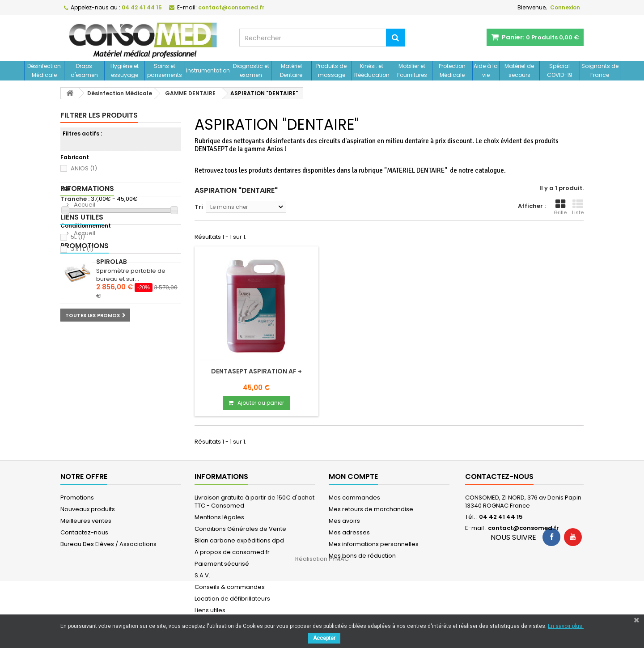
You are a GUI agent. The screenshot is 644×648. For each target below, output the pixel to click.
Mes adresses (349, 532)
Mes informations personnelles (374, 544)
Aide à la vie (486, 70)
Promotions (85, 357)
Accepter (324, 638)
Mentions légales (219, 517)
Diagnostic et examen (251, 70)
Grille (560, 208)
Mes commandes (354, 498)
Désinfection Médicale (44, 70)
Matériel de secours (519, 70)
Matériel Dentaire (291, 70)
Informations (87, 278)
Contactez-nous (84, 532)
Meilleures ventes (86, 521)
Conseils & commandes (230, 587)
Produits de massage (331, 70)
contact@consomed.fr (523, 528)
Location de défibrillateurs (232, 599)
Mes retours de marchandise (371, 509)
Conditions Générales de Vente (240, 529)
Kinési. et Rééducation (372, 70)
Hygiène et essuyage (125, 70)
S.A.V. (202, 575)
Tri (199, 207)
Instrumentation (208, 70)
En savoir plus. (566, 626)
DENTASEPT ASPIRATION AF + (256, 371)
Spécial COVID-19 (560, 70)
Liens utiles (82, 318)
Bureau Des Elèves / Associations (108, 544)
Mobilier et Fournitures (412, 70)
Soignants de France (600, 70)
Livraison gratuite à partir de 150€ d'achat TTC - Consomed (254, 502)
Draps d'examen (84, 70)
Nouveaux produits (88, 509)
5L (78, 237)
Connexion (565, 7)
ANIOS (84, 168)
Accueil (84, 294)
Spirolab (112, 373)
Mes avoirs (344, 521)
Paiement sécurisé (222, 564)
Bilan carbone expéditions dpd (239, 540)
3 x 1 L (82, 249)
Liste (578, 208)
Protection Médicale (452, 70)
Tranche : (75, 199)
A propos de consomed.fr (232, 552)
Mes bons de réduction (362, 556)
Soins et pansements (165, 70)
